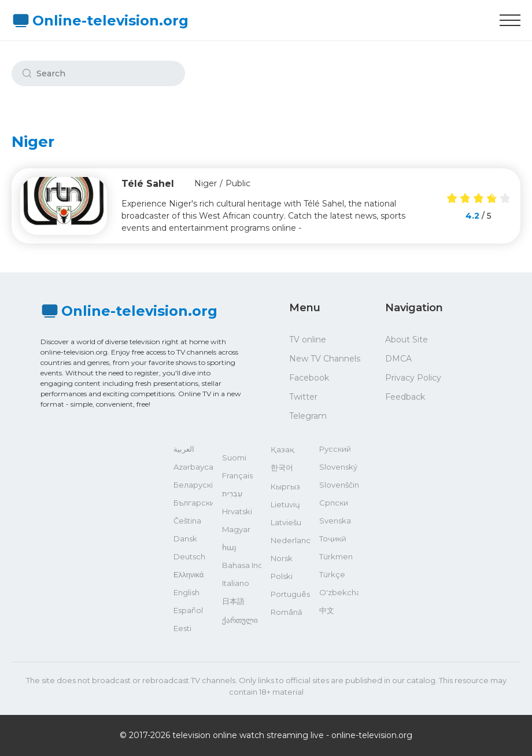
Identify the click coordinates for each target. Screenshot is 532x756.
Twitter (303, 397)
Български (193, 503)
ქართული (240, 620)
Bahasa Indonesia (242, 565)
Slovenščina (339, 485)
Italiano (236, 583)
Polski (282, 576)
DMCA (398, 359)
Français (237, 475)
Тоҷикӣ (333, 539)
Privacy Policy (413, 378)
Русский (335, 449)
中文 (327, 610)
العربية (184, 449)
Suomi (234, 458)
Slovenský (338, 467)
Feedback (405, 397)
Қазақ (282, 449)
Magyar (236, 529)
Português (290, 594)
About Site (407, 340)
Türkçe (332, 574)
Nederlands (290, 540)
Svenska (335, 521)
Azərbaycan (193, 467)
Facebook (309, 378)
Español (188, 610)
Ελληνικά (189, 574)
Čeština (187, 521)
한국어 (282, 467)
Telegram (308, 416)
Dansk (185, 539)
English (186, 592)
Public (238, 183)
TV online (308, 340)
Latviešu (286, 522)
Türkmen (336, 556)
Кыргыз (285, 486)
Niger (206, 183)
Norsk (282, 558)
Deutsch (189, 556)
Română (287, 612)
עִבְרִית (232, 493)
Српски (334, 503)
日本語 (233, 601)
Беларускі (193, 485)
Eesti (182, 628)
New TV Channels (325, 359)
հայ (229, 547)
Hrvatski (237, 511)
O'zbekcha (339, 592)
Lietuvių (285, 504)
